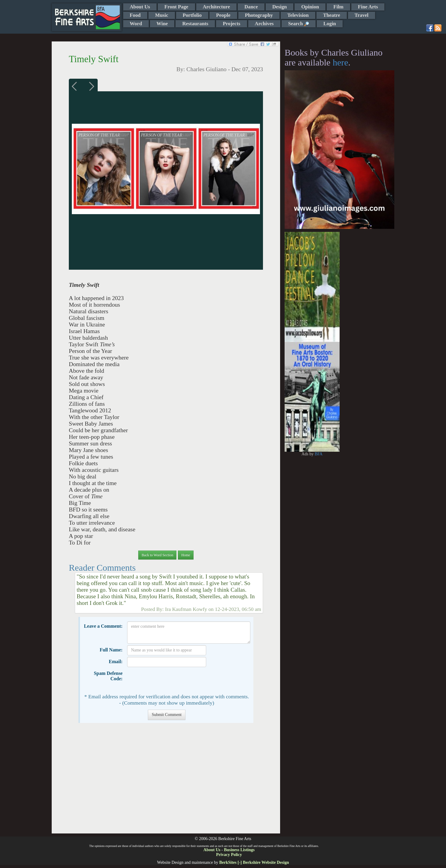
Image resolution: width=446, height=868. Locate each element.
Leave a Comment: (103, 626)
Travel (362, 15)
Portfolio (192, 15)
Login (330, 24)
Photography (259, 15)
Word (136, 24)
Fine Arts (368, 7)
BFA (319, 454)
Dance (251, 7)
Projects (231, 24)
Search (299, 24)
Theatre (332, 15)
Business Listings (239, 850)
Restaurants (195, 24)
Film (338, 7)
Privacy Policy (229, 855)
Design (280, 7)
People (223, 15)
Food (135, 15)
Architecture (217, 7)
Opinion (310, 7)
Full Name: (111, 650)
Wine (162, 24)
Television (298, 15)
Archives (264, 24)
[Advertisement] (166, 781)
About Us (140, 7)
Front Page (176, 7)
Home (186, 555)
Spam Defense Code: (108, 676)
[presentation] (173, 680)
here (341, 62)
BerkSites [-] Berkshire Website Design (254, 862)
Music (162, 15)
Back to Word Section (157, 555)
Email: (116, 662)
